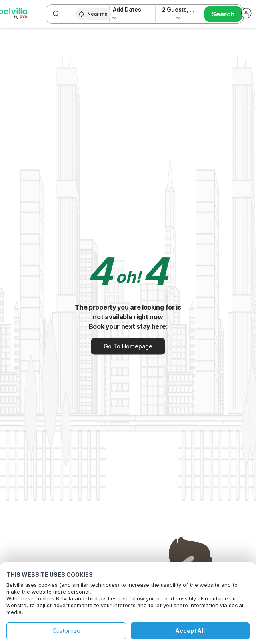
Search (223, 14)
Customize (66, 631)
